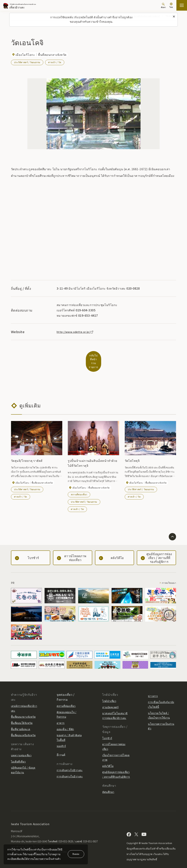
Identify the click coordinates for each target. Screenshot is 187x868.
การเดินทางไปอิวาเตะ (70, 761)
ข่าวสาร (153, 687)
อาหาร (61, 714)
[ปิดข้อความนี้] (174, 17)
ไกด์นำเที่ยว (109, 692)
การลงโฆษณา (168, 574)
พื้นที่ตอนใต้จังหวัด (22, 714)
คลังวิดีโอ (108, 757)
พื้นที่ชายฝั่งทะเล (21, 720)
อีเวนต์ (61, 746)
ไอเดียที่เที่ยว (18, 752)
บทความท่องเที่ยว (21, 746)
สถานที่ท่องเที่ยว (79, 485)
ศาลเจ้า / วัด (55, 62)
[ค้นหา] (163, 6)
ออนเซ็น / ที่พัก (65, 720)
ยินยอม (76, 854)
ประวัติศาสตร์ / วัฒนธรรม (27, 62)
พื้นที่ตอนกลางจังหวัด (23, 708)
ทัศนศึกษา (108, 783)
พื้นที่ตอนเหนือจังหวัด (23, 726)
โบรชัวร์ (107, 729)
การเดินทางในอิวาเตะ (70, 768)
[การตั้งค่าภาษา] (171, 6)
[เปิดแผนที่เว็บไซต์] (182, 5)
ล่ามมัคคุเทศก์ (110, 698)
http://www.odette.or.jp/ (77, 332)
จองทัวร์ (61, 737)
